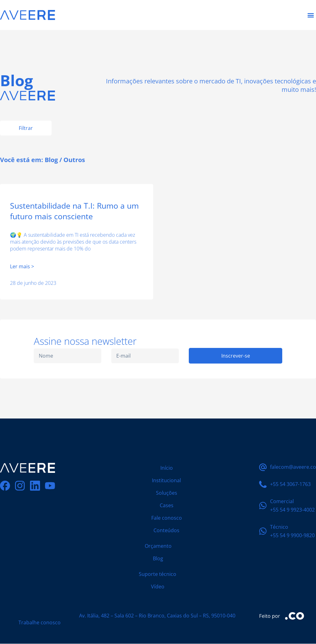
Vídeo (158, 587)
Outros (74, 160)
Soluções (167, 493)
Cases (167, 506)
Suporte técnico (158, 574)
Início (167, 468)
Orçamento (158, 546)
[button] (311, 15)
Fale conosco (167, 518)
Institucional (166, 481)
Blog (51, 160)
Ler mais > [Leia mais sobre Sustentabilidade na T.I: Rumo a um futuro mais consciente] (22, 267)
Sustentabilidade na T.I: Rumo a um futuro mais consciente (74, 211)
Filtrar (26, 128)
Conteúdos (166, 531)
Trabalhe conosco (40, 623)
